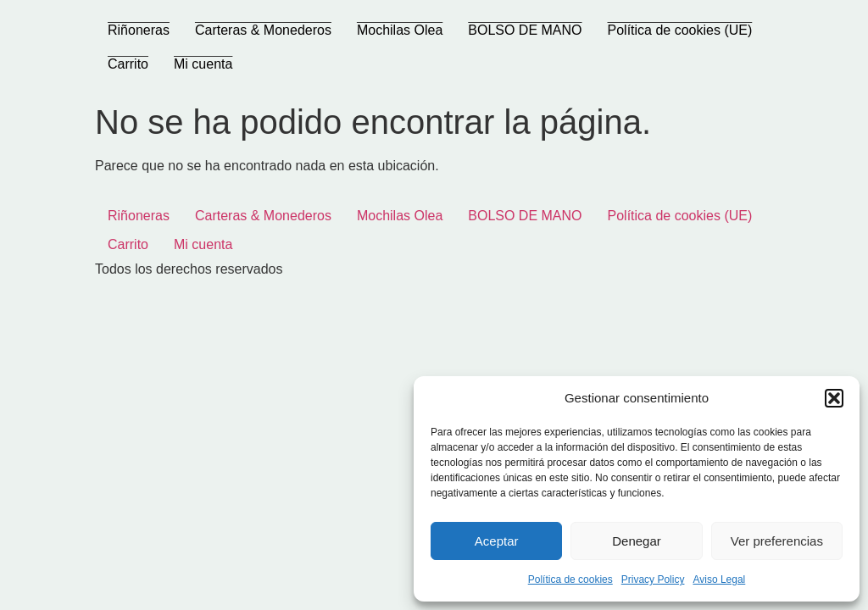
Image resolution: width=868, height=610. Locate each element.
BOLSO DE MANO (525, 30)
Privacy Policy (653, 579)
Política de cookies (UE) (680, 30)
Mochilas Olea (400, 30)
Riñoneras (139, 30)
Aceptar (497, 541)
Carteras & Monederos (263, 30)
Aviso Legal (719, 579)
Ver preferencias (777, 541)
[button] (834, 398)
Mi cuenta (203, 64)
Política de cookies (570, 579)
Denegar (637, 541)
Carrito (128, 64)
